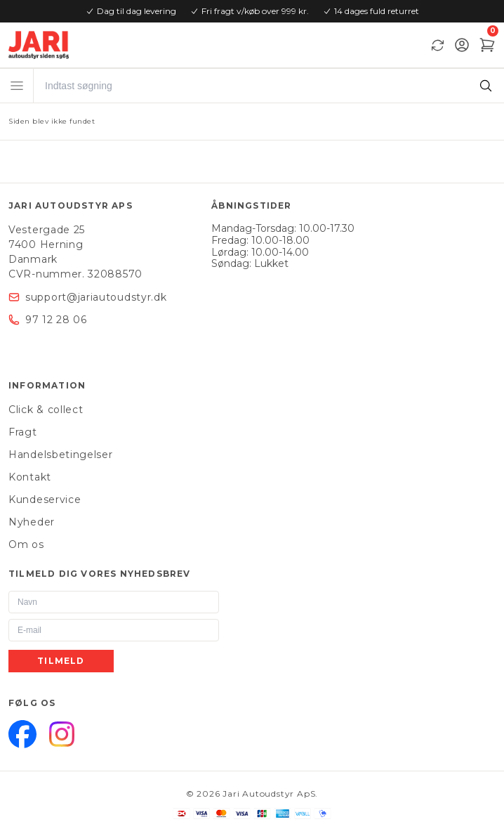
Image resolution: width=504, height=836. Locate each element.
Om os (26, 544)
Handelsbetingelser (61, 455)
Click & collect (46, 410)
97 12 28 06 (56, 320)
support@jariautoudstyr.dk (96, 297)
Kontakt (30, 477)
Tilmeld (61, 661)
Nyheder (32, 522)
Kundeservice (45, 499)
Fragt (23, 432)
